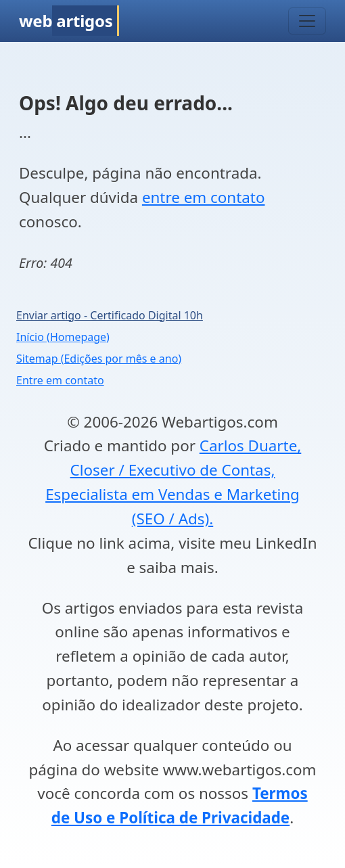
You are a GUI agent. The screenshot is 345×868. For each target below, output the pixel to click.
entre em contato (204, 197)
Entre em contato (60, 380)
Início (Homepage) (63, 337)
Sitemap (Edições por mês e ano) (99, 359)
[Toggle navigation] (307, 21)
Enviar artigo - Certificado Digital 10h (110, 315)
